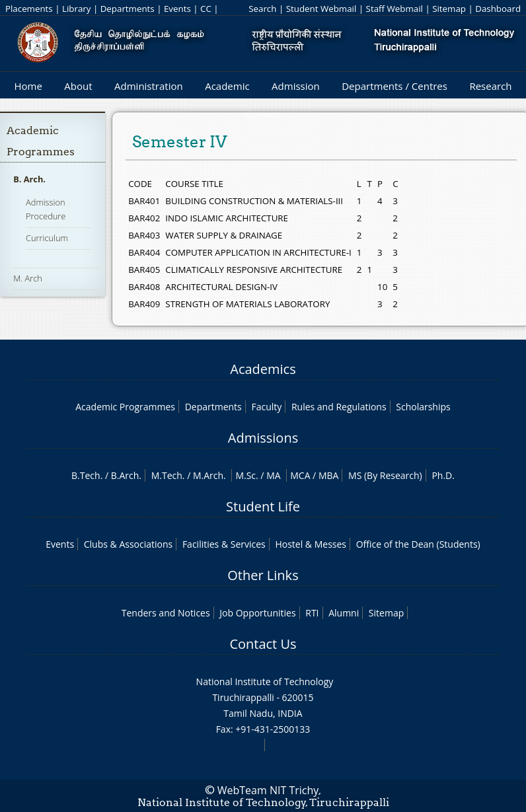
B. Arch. (29, 179)
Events (177, 9)
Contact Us (263, 644)
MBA (329, 475)
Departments (128, 9)
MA (273, 475)
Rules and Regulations (339, 407)
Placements (29, 9)
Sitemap (449, 9)
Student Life (263, 506)
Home (28, 86)
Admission (296, 86)
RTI (312, 613)
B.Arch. (126, 475)
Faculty (266, 407)
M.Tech (167, 475)
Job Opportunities (257, 613)
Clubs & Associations (129, 544)
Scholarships (423, 407)
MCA (300, 475)
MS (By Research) (385, 475)
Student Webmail (321, 9)
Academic (227, 86)
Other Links (263, 575)
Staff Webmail (394, 9)
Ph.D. (443, 475)
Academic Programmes (125, 407)
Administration (149, 86)
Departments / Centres (394, 86)
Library (76, 9)
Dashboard (498, 9)
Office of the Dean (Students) (418, 544)
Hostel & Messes (311, 544)
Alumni (344, 613)
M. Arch (28, 278)
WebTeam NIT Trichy (268, 790)
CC (206, 9)
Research (490, 86)
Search (262, 9)
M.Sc (245, 475)
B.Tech (86, 475)
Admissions (263, 438)
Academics (263, 369)
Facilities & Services (224, 544)
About (78, 86)
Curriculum (47, 238)
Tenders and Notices (166, 613)
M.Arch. (209, 475)
